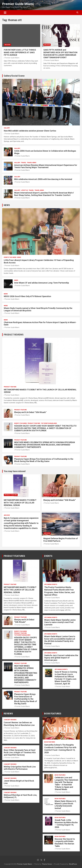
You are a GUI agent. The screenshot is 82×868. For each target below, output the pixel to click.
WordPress (73, 864)
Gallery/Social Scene (14, 76)
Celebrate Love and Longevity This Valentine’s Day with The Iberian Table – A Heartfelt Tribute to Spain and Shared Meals (66, 783)
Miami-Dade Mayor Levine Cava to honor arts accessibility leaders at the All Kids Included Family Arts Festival (60, 640)
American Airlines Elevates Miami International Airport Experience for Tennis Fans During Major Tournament (46, 166)
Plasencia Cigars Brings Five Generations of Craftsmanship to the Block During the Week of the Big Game (44, 460)
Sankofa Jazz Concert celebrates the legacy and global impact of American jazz (61, 658)
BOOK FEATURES (53, 714)
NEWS (7, 205)
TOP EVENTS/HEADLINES (49, 423)
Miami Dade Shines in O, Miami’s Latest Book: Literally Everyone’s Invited (65, 805)
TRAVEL (24, 163)
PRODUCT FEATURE (10, 387)
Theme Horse (47, 864)
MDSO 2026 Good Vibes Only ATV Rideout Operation (27, 296)
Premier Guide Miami (18, 4)
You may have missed (15, 471)
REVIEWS (8, 714)
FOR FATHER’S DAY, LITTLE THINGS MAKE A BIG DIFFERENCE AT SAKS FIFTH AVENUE (20, 52)
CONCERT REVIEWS (10, 720)
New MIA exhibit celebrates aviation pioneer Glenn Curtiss (30, 131)
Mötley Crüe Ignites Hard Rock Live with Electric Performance (20, 768)
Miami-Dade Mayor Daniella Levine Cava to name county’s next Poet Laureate (60, 622)
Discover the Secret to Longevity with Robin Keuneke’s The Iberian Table (65, 843)
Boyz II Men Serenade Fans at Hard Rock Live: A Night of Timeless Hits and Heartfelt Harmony (20, 752)
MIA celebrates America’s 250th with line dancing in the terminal (43, 179)
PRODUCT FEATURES (14, 556)
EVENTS (48, 556)
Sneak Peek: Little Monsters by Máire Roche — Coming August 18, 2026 (66, 824)
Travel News (32, 163)
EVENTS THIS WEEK (10, 257)
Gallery (7, 128)
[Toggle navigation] (5, 13)
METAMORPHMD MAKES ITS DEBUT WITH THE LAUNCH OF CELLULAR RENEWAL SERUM (20, 503)
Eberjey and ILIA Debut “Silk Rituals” (30, 412)
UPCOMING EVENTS (51, 584)
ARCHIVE (7, 45)
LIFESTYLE (24, 190)
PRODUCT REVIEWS (14, 335)
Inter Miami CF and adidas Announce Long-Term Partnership (42, 283)
